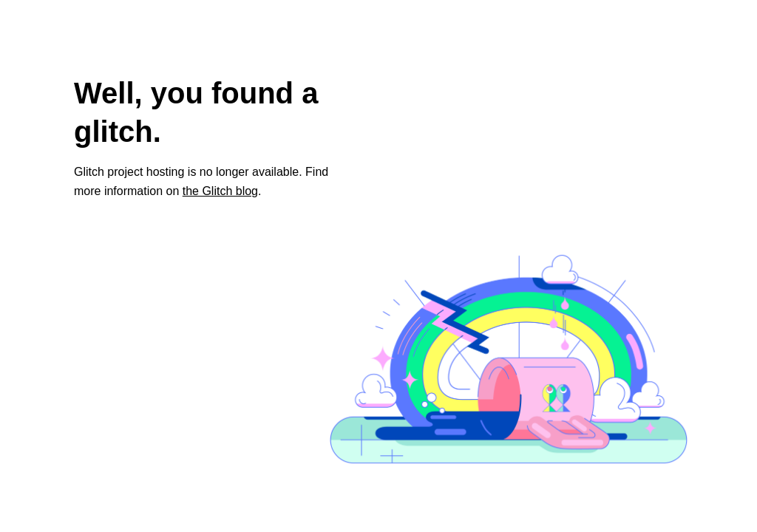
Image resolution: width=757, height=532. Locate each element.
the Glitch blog (220, 191)
